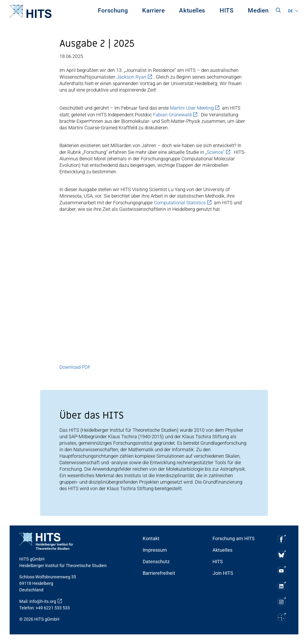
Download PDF (75, 367)
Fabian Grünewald (172, 115)
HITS (227, 10)
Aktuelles (192, 10)
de (290, 11)
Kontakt (151, 538)
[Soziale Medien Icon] (281, 539)
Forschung (113, 10)
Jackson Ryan (131, 77)
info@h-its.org (43, 601)
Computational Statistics (180, 203)
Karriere (153, 10)
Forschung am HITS (234, 538)
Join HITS (223, 573)
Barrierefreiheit (159, 573)
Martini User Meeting (192, 108)
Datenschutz (156, 562)
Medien (258, 10)
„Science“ (215, 152)
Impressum (155, 550)
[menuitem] (113, 11)
